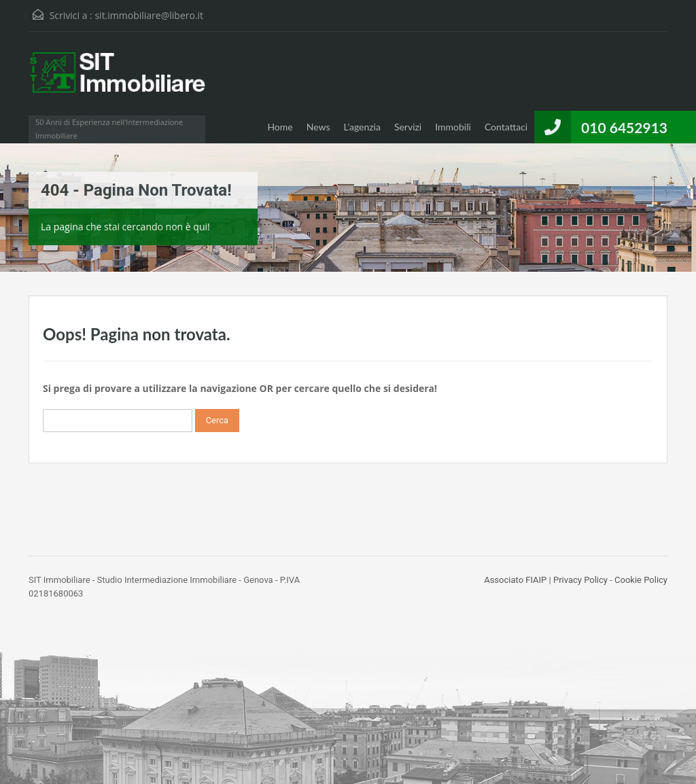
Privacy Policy (580, 580)
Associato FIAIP (515, 580)
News (318, 127)
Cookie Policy (641, 580)
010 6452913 (624, 127)
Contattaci (506, 127)
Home (280, 127)
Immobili (453, 127)
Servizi (408, 127)
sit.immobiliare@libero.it (149, 15)
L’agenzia (362, 127)
